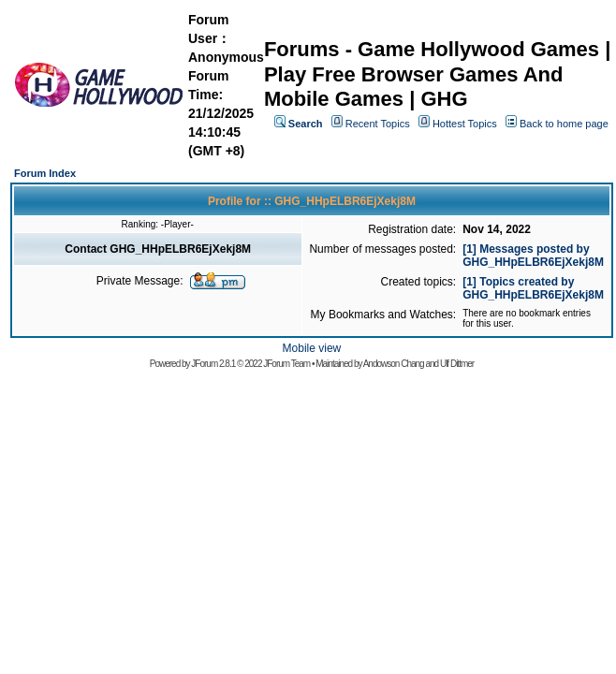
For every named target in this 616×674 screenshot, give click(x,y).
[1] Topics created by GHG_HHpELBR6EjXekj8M (533, 288)
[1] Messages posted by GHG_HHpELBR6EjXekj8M (533, 256)
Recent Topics (378, 124)
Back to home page (564, 124)
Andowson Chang (394, 364)
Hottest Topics (465, 124)
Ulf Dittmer (457, 364)
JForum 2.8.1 (213, 364)
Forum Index (45, 173)
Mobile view (312, 348)
